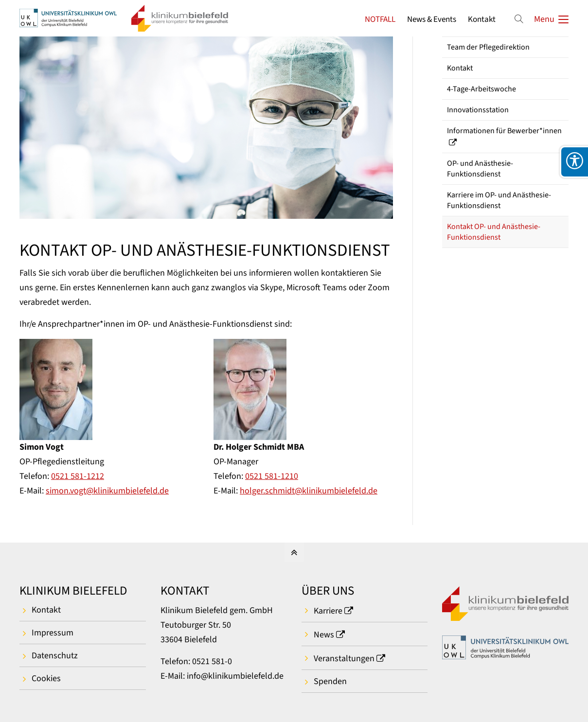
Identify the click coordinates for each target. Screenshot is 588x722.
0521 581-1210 (272, 476)
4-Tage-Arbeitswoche (481, 89)
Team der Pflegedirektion (488, 47)
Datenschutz (55, 656)
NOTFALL (380, 19)
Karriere (328, 611)
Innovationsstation (478, 110)
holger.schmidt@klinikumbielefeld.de (309, 491)
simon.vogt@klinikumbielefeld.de (107, 491)
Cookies (46, 678)
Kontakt (482, 19)
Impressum (53, 633)
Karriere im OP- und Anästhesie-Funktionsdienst (499, 200)
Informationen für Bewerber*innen (504, 131)
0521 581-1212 (78, 476)
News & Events (432, 19)
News (324, 635)
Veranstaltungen (344, 659)
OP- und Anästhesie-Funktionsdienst (480, 169)
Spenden (330, 681)
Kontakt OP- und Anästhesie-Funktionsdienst (494, 232)
